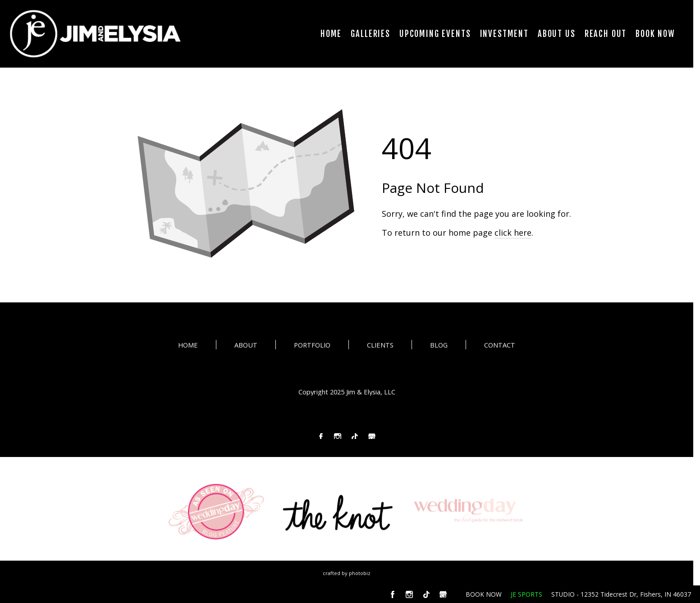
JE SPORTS (526, 594)
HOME (188, 346)
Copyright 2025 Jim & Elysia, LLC (347, 392)
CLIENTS (380, 346)
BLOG (439, 346)
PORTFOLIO (312, 346)
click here (513, 233)
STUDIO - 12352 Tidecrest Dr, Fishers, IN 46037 (621, 594)
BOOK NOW (484, 594)
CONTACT (500, 346)
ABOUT (246, 346)
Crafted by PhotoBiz (347, 573)
